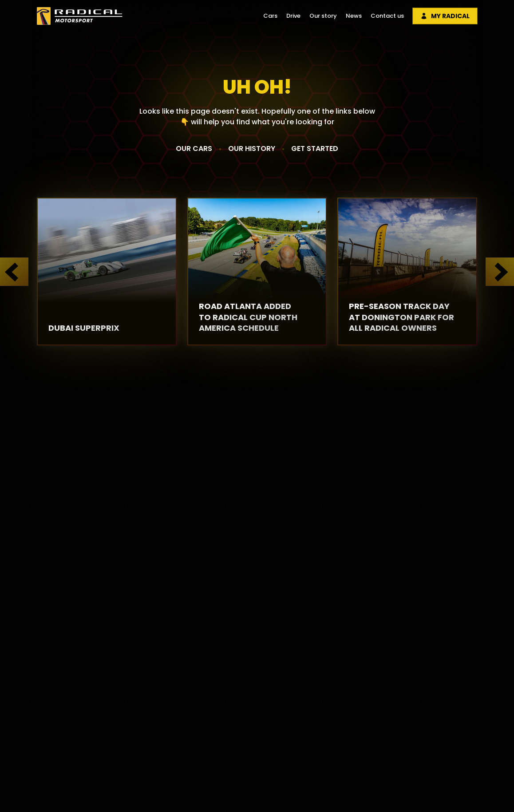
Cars (270, 16)
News (354, 16)
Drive (293, 16)
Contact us (387, 16)
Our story (323, 16)
